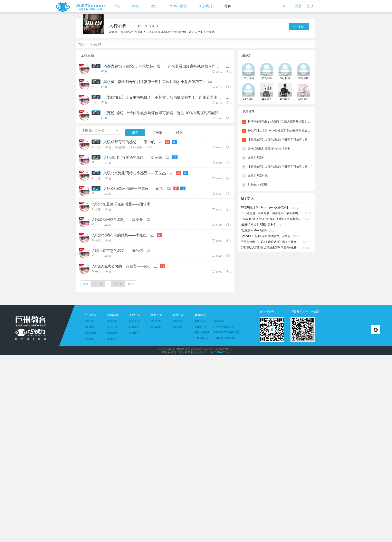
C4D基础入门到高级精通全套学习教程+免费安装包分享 (271, 247)
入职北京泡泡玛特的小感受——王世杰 (135, 173)
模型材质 (112, 327)
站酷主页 (89, 339)
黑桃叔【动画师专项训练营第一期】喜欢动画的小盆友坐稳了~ (154, 82)
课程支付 (134, 321)
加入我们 (205, 6)
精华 (179, 133)
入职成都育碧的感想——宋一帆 (129, 142)
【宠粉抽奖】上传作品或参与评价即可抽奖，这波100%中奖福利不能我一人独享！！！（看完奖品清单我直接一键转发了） (163, 113)
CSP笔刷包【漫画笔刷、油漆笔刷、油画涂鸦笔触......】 (271, 213)
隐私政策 (156, 327)
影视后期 (112, 339)
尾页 (131, 284)
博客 (228, 6)
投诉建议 (178, 327)
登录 (298, 6)
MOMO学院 (178, 6)
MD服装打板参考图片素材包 (259, 225)
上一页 (98, 284)
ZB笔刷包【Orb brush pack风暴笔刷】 (265, 207)
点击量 (157, 133)
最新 (135, 133)
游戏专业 (112, 321)
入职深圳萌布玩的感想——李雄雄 (119, 235)
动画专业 (112, 333)
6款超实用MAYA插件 (254, 230)
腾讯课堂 (89, 327)
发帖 (299, 26)
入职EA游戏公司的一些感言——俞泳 (133, 189)
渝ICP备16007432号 (216, 352)
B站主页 (89, 321)
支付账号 (134, 333)
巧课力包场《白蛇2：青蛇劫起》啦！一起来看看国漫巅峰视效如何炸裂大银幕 (163, 66)
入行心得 (118, 26)
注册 (310, 6)
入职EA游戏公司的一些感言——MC (121, 266)
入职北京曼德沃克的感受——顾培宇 (121, 204)
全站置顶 (87, 55)
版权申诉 (156, 321)
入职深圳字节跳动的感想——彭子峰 (133, 157)
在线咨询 (178, 321)
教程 (135, 6)
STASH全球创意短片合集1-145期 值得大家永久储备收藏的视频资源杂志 (271, 219)
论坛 (154, 6)
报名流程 (134, 327)
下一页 (118, 284)
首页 (117, 6)
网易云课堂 (91, 333)
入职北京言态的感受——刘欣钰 (117, 251)
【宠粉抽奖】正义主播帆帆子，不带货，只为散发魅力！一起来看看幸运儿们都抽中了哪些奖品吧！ (163, 97)
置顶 (96, 66)
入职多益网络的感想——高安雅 (117, 220)
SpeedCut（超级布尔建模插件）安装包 (266, 236)
